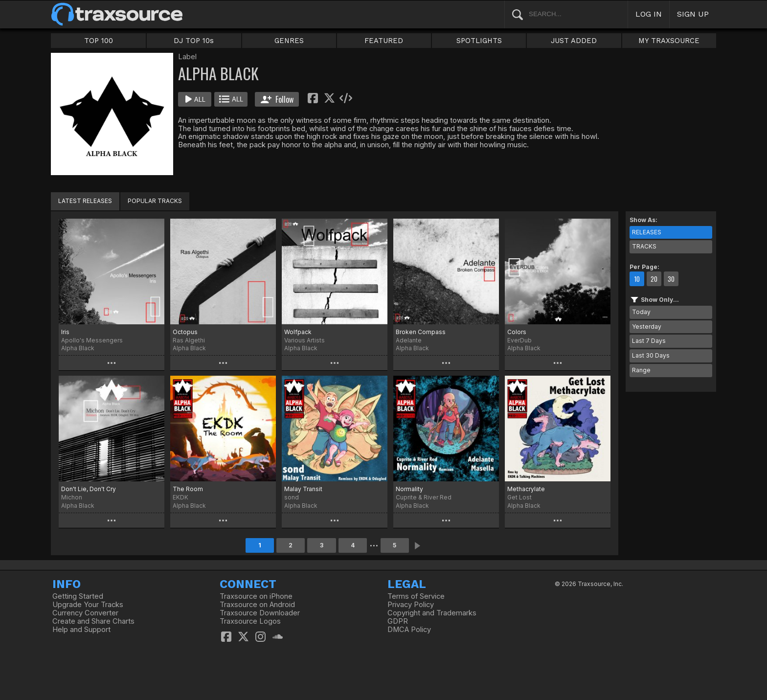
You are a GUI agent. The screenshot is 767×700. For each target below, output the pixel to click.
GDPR (398, 621)
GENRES (289, 41)
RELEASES (647, 232)
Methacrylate (526, 489)
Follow (277, 99)
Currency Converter (85, 613)
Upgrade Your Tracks (88, 605)
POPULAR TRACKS (155, 201)
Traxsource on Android (257, 605)
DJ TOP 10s (194, 41)
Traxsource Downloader (260, 613)
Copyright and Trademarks (432, 613)
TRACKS (644, 246)
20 (654, 279)
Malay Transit (303, 489)
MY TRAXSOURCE (669, 41)
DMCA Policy (409, 630)
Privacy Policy (411, 605)
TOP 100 (99, 41)
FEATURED (384, 41)
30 (671, 279)
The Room (188, 489)
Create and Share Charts (93, 621)
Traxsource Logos (250, 621)
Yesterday (647, 327)
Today (641, 312)
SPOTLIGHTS (479, 41)
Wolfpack (298, 332)
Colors (517, 332)
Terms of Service (416, 596)
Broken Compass (421, 332)
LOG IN (649, 14)
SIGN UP (693, 14)
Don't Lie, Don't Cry (89, 489)
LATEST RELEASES (85, 201)
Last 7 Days (649, 341)
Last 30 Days (651, 355)
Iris (65, 332)
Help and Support (81, 630)
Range (641, 370)
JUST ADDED (574, 41)
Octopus (185, 332)
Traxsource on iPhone (256, 596)
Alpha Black (78, 348)
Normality (409, 489)
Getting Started (78, 596)
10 (637, 279)
